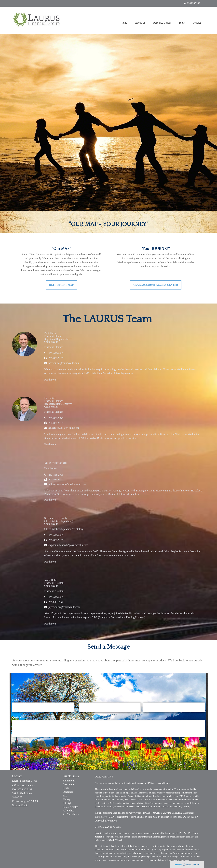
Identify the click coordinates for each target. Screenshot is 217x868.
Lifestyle (68, 803)
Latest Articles (71, 807)
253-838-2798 (56, 475)
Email (82, 700)
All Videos (69, 811)
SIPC (189, 833)
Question (17, 717)
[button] (139, 20)
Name (15, 700)
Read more (50, 380)
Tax (65, 796)
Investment (69, 784)
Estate (66, 788)
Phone (147, 700)
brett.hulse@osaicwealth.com (64, 363)
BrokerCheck (163, 783)
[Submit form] (19, 747)
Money (67, 799)
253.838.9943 (192, 3)
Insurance (68, 792)
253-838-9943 (56, 353)
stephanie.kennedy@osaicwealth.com (68, 545)
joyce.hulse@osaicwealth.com (64, 607)
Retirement (69, 781)
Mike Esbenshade (56, 463)
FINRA (181, 833)
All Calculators (71, 814)
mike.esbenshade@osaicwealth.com (67, 484)
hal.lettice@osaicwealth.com (64, 428)
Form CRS (107, 777)
